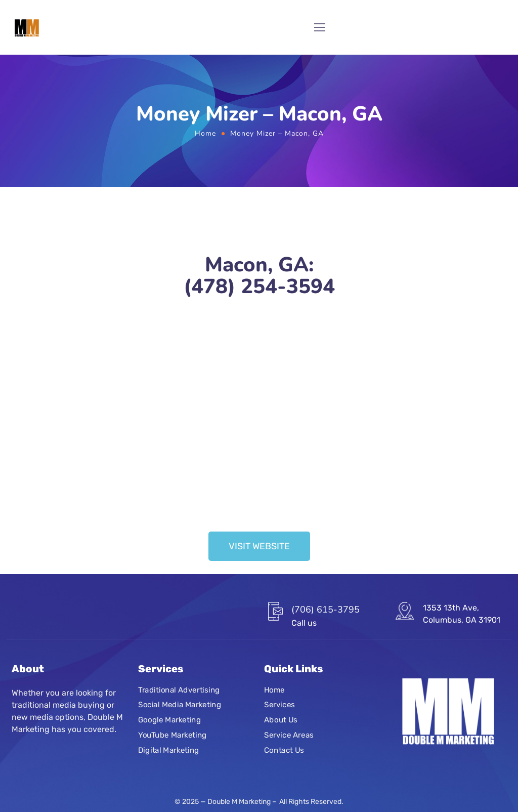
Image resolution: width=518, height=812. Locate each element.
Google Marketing (169, 720)
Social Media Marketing (180, 705)
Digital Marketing (169, 750)
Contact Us (284, 750)
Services (279, 705)
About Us (281, 720)
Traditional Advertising (179, 690)
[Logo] (27, 27)
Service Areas (289, 735)
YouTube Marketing (172, 735)
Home (205, 133)
